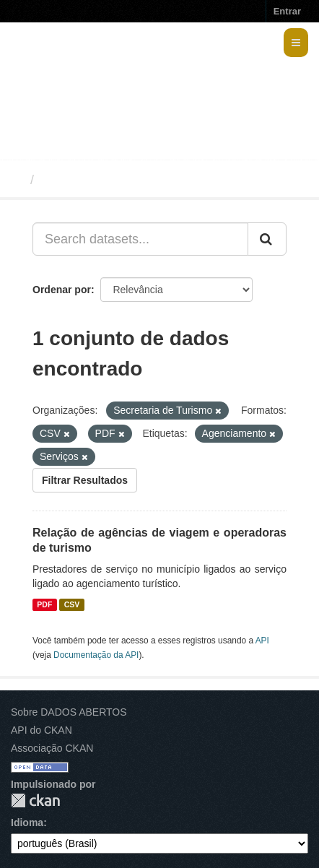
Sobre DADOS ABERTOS (69, 712)
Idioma (27, 823)
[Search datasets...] (140, 239)
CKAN (35, 800)
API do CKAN (41, 730)
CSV (72, 604)
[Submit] (267, 239)
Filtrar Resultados (85, 480)
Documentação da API (96, 655)
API (262, 641)
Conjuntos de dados (104, 180)
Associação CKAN (52, 748)
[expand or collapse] (296, 43)
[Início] (17, 180)
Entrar (287, 11)
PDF (44, 604)
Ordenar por (62, 290)
